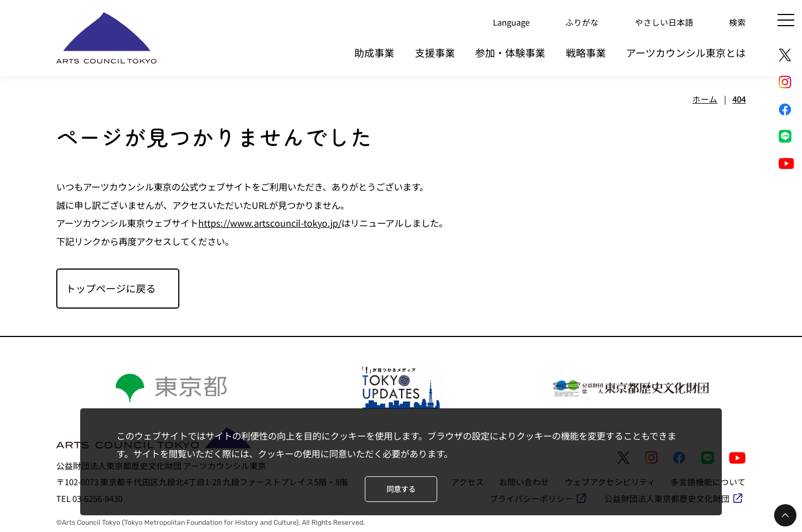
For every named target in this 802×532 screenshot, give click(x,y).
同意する (401, 489)
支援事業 (435, 52)
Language (511, 22)
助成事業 (374, 52)
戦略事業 (586, 52)
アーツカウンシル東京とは (686, 52)
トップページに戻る (111, 288)
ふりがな (582, 22)
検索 (737, 22)
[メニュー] (786, 20)
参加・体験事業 (510, 52)
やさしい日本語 (664, 22)
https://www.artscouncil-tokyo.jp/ (270, 223)
